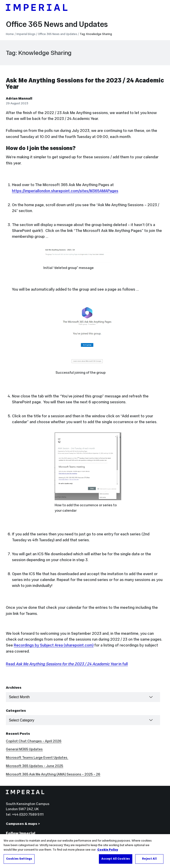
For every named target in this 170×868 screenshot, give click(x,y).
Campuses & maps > (23, 824)
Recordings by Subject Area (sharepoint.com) (54, 645)
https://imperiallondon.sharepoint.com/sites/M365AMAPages (65, 191)
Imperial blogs (26, 34)
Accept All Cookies (116, 862)
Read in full (67, 664)
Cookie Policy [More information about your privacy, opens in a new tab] (108, 853)
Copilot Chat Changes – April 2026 (34, 741)
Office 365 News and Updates (57, 24)
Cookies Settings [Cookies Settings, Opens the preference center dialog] (19, 862)
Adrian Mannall (19, 98)
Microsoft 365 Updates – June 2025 (35, 766)
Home (10, 34)
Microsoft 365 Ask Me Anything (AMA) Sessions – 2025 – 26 (53, 774)
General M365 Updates (24, 749)
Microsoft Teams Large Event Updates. (37, 757)
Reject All (149, 862)
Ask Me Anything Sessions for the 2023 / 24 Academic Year (85, 83)
